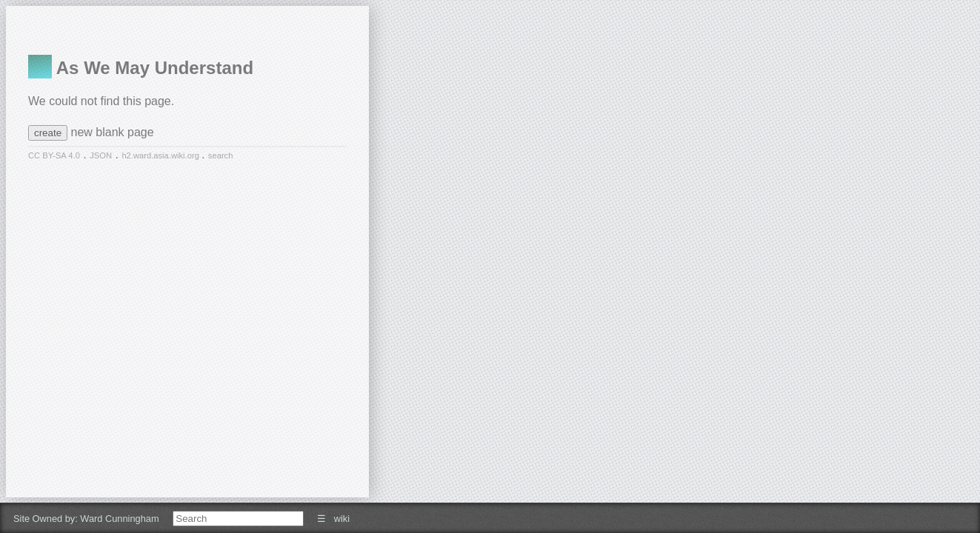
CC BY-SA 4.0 (54, 155)
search (221, 155)
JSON (101, 155)
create (48, 133)
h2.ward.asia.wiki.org (161, 155)
